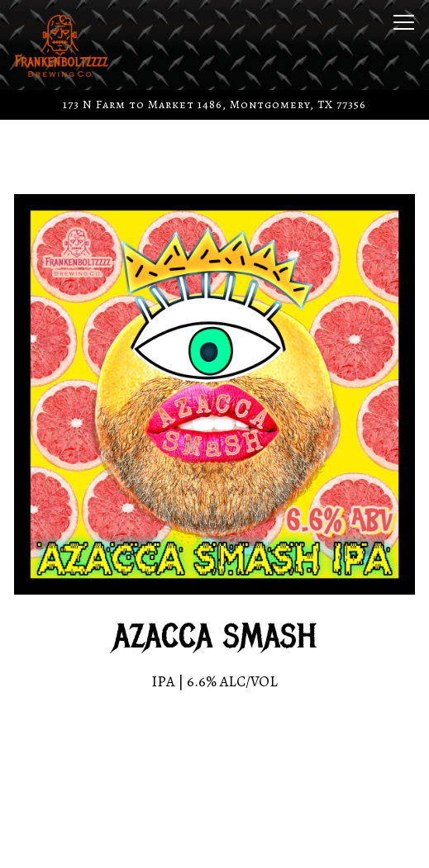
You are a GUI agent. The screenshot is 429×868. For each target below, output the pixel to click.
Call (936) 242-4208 (215, 798)
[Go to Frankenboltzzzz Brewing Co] (214, 105)
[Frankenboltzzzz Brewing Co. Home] (72, 45)
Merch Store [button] (215, 845)
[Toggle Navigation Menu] (404, 22)
